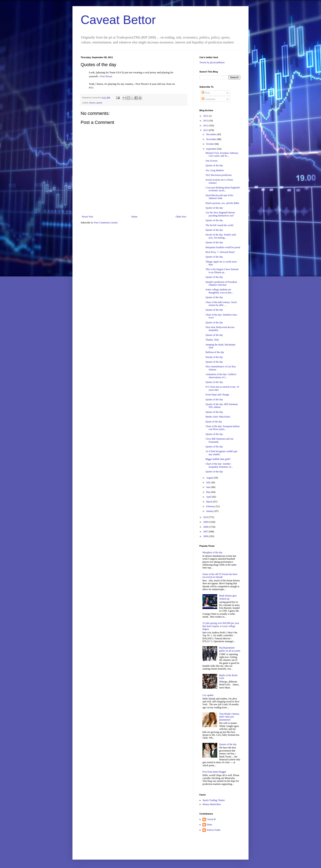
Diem (209, 825)
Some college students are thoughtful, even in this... (219, 291)
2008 (206, 527)
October (210, 144)
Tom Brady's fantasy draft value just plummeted (229, 717)
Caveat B (211, 819)
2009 (206, 522)
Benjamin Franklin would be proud (223, 247)
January (210, 511)
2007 (206, 532)
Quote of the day (214, 422)
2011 (206, 130)
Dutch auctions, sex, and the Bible (222, 203)
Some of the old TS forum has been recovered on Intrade (220, 576)
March (210, 502)
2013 (206, 121)
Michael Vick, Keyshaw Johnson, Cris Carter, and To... (222, 154)
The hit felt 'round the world (219, 225)
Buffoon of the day (215, 352)
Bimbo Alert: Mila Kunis (218, 417)
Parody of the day (214, 357)
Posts (206, 93)
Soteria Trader (214, 830)
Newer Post (87, 217)
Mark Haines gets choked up (228, 597)
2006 (206, 536)
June (209, 487)
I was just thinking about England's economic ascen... (223, 189)
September (212, 149)
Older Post (181, 217)
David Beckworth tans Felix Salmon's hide (219, 197)
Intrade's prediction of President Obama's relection (221, 283)
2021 (206, 116)
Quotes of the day (214, 165)
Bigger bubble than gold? (218, 459)
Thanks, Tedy (212, 340)
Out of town (211, 161)
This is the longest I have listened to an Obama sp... (222, 271)
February (211, 506)
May (209, 492)
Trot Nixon (106, 76)
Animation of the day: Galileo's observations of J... (221, 376)
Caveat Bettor (118, 20)
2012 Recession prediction (219, 175)
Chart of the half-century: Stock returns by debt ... (221, 304)
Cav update (208, 695)
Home (134, 217)
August (210, 478)
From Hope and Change (217, 395)
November (212, 139)
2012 (206, 126)
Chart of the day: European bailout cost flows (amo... (223, 428)
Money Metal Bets (212, 804)
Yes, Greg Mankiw (215, 170)
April (209, 497)
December (211, 134)
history (92, 103)
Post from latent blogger (214, 772)
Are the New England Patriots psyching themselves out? (220, 214)
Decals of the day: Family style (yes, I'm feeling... (221, 236)
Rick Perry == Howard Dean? (220, 252)
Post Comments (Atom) (106, 223)
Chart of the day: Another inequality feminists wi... (219, 465)
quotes (99, 103)
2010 (206, 517)
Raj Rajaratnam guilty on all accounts (230, 649)
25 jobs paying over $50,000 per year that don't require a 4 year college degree (221, 626)
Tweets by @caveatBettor (212, 62)
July (209, 482)
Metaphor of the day (212, 552)
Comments (209, 99)
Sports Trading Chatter (214, 800)
